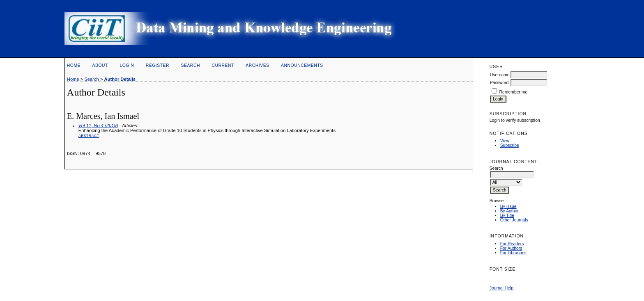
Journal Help (501, 288)
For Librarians (513, 253)
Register (158, 65)
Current (223, 65)
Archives (257, 65)
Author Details (120, 79)
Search (191, 65)
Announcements (302, 65)
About (100, 65)
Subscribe (510, 145)
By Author (509, 211)
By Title (507, 215)
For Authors (511, 248)
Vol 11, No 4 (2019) (98, 125)
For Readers (512, 244)
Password (499, 83)
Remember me (514, 92)
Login (127, 65)
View (505, 141)
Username (500, 75)
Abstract (89, 136)
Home (74, 65)
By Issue (508, 206)
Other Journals (514, 220)
